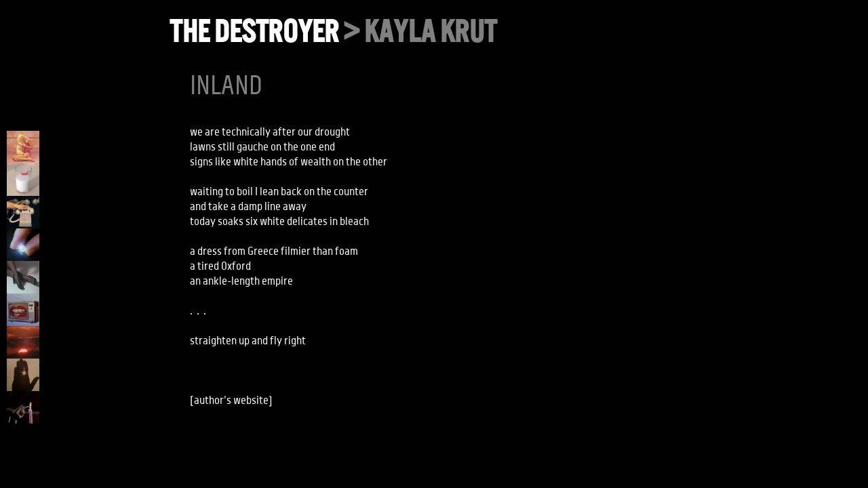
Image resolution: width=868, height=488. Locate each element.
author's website (231, 401)
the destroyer (254, 32)
